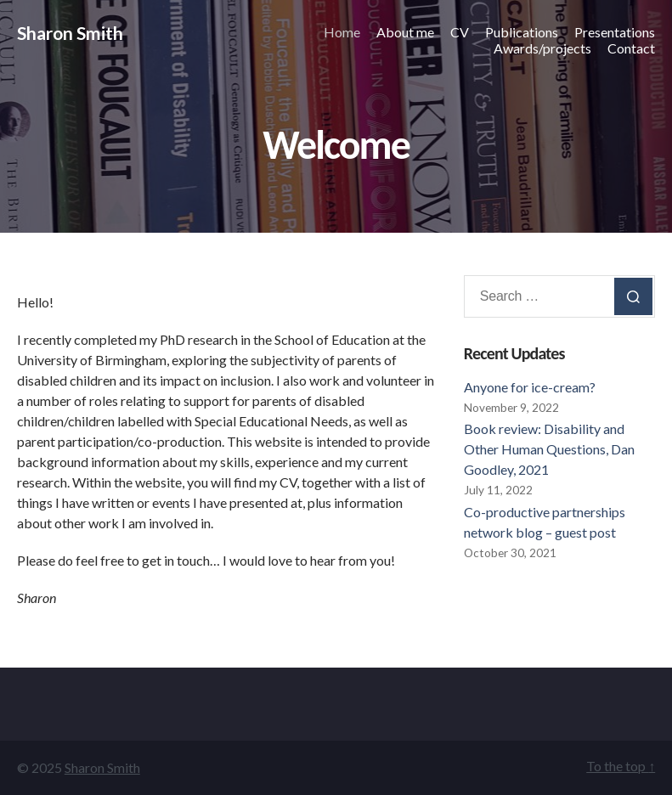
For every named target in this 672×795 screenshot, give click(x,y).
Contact (631, 48)
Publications (522, 32)
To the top (621, 766)
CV (460, 32)
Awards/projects (542, 48)
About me (405, 32)
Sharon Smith (70, 33)
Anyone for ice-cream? (530, 387)
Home (342, 32)
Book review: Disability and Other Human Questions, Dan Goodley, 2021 (549, 449)
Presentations (615, 32)
